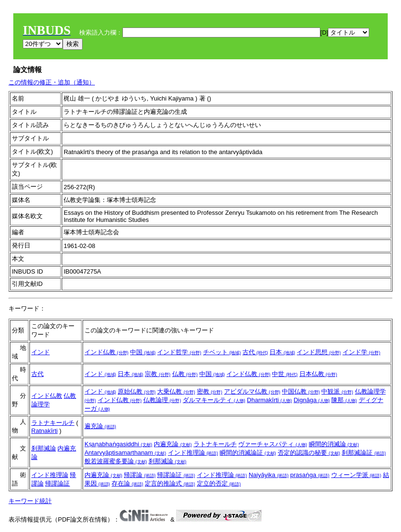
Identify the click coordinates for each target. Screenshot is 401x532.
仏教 (185, 374)
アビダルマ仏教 (252, 391)
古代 (255, 352)
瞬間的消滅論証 (248, 453)
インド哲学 (179, 352)
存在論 (127, 483)
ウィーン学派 (356, 475)
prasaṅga (310, 475)
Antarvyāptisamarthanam (125, 453)
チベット (222, 352)
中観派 (337, 391)
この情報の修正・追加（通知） (52, 82)
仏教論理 (162, 400)
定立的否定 (219, 483)
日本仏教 (318, 374)
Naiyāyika (269, 475)
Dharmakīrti (269, 400)
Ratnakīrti (45, 431)
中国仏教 (301, 391)
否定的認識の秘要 (309, 453)
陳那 (344, 400)
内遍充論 (173, 444)
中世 (285, 374)
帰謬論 (140, 475)
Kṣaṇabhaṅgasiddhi (118, 444)
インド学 (362, 352)
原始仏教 (137, 391)
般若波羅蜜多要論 (116, 461)
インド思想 (319, 352)
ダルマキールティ (214, 400)
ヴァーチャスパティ (273, 444)
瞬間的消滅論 (334, 444)
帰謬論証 (57, 483)
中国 (143, 352)
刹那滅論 (44, 448)
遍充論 (100, 426)
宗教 (158, 374)
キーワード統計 (30, 501)
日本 (282, 352)
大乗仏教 (176, 391)
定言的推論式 (170, 483)
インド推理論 (193, 453)
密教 (210, 391)
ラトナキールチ (53, 423)
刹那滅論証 (364, 453)
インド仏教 (107, 352)
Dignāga (312, 400)
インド (41, 352)
